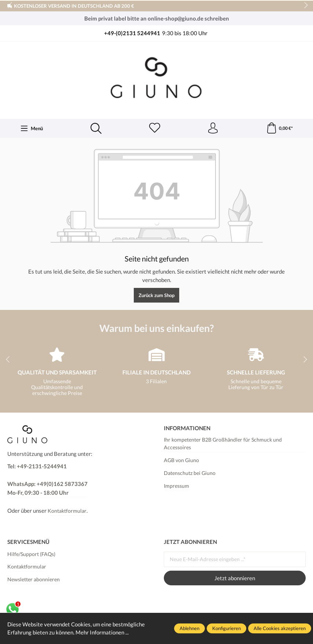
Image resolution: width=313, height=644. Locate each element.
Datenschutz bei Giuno (190, 473)
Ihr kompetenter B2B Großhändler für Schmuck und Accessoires (223, 444)
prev (11, 6)
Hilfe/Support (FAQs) (31, 554)
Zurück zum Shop (156, 295)
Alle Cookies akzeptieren (280, 628)
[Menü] (32, 128)
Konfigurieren (227, 628)
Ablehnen (189, 628)
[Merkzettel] (155, 128)
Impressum (176, 486)
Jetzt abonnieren (235, 578)
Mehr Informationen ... (102, 632)
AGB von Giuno (181, 460)
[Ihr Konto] (213, 128)
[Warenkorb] (279, 128)
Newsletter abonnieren (34, 579)
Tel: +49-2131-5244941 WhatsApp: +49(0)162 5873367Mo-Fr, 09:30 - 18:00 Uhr (47, 479)
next (304, 6)
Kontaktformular (67, 511)
